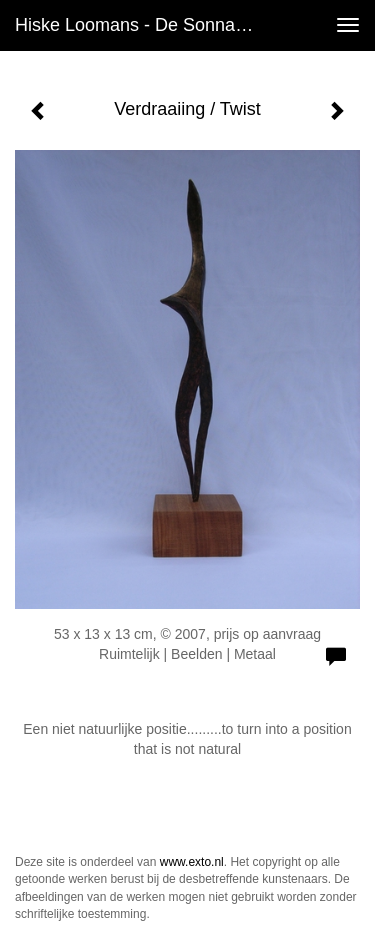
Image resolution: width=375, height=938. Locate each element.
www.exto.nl (192, 862)
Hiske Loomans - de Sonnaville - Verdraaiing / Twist (143, 25)
